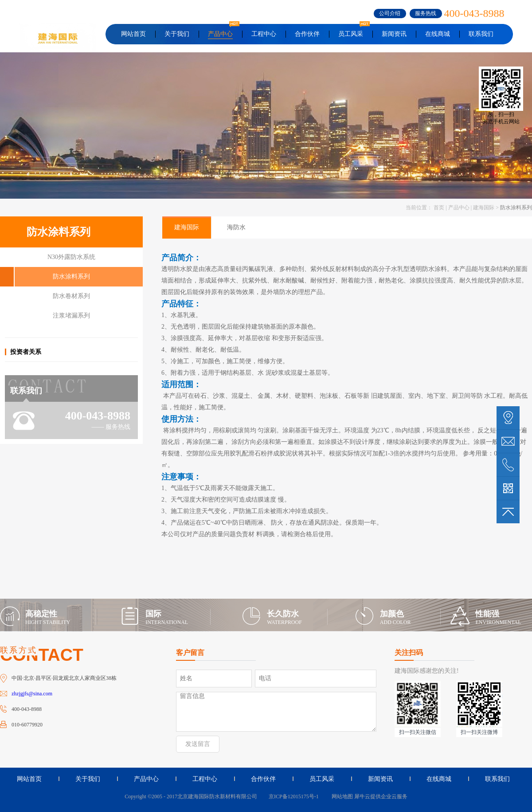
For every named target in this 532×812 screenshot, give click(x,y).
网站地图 (341, 796)
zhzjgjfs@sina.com (32, 694)
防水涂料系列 (516, 208)
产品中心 (459, 208)
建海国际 (484, 208)
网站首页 (133, 34)
